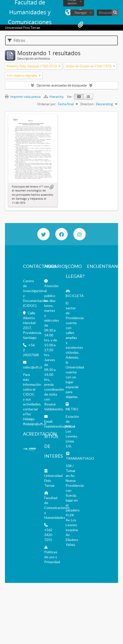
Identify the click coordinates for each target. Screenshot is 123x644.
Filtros (16, 40)
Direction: (87, 104)
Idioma (68, 12)
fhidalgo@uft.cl (35, 424)
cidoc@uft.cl (32, 367)
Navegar (81, 13)
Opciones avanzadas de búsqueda (62, 85)
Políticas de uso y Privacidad (52, 557)
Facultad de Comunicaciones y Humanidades (57, 508)
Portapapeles (81, 25)
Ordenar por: (47, 104)
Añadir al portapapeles (51, 187)
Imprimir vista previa (23, 97)
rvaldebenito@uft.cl (59, 426)
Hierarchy (54, 97)
